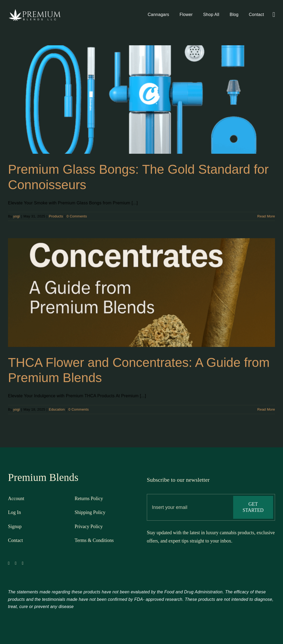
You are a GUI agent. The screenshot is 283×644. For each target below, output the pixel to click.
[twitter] (16, 565)
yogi (17, 216)
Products (56, 216)
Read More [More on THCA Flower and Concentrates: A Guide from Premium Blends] (266, 409)
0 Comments (77, 216)
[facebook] (9, 565)
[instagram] (23, 565)
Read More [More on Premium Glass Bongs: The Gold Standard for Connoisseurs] (266, 216)
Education (57, 409)
